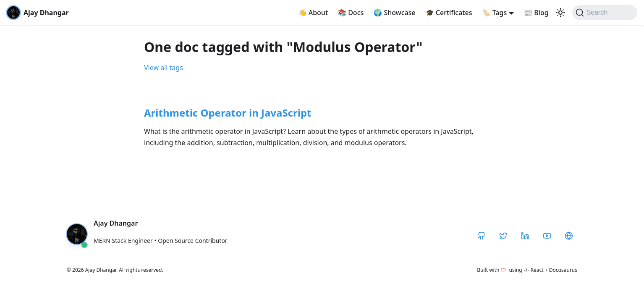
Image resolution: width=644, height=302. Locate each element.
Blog (536, 13)
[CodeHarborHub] (569, 236)
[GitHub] (482, 236)
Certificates (449, 13)
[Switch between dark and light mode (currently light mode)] (560, 13)
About (313, 13)
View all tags (164, 68)
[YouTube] (547, 236)
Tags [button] (494, 13)
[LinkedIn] (525, 236)
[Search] (605, 13)
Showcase (394, 13)
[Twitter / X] (503, 236)
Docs (351, 13)
